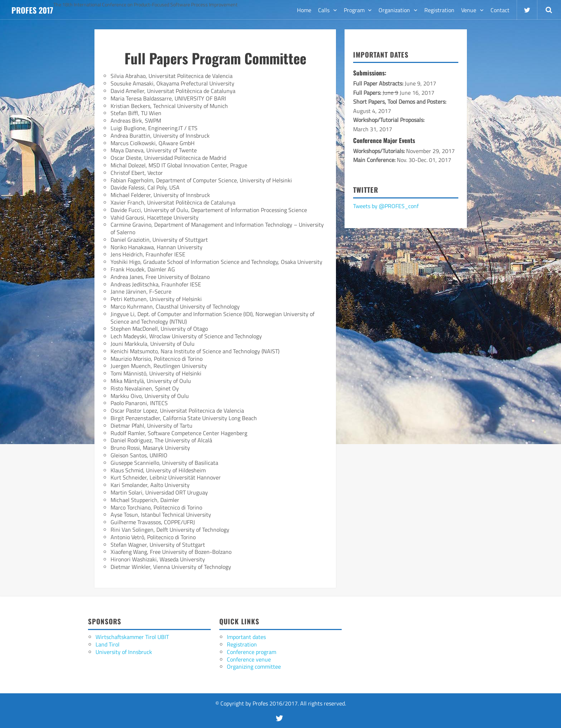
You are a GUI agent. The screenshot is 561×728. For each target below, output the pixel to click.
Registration (439, 10)
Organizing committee (254, 666)
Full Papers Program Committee (215, 58)
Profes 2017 (32, 10)
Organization (394, 10)
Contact (500, 10)
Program (354, 10)
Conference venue (249, 659)
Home (304, 10)
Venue (469, 10)
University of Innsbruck (124, 652)
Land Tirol (108, 644)
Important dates (246, 637)
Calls (324, 10)
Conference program (252, 652)
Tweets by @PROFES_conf (386, 206)
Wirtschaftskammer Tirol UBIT (132, 637)
